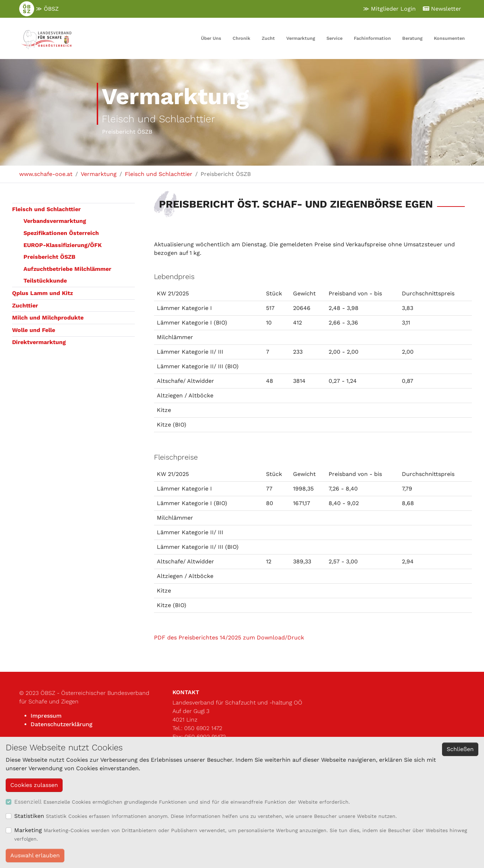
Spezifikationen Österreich (61, 233)
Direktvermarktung (39, 342)
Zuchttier (25, 306)
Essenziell (28, 802)
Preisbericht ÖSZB (49, 257)
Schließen (460, 749)
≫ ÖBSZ (39, 9)
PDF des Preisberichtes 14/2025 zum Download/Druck (230, 637)
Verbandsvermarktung (55, 221)
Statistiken (29, 816)
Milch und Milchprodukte (48, 318)
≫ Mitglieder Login (389, 9)
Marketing (28, 830)
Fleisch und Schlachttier (46, 209)
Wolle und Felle (34, 330)
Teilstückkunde (45, 281)
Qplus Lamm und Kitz (42, 293)
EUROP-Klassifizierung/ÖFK (63, 245)
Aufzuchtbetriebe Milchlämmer (67, 269)
